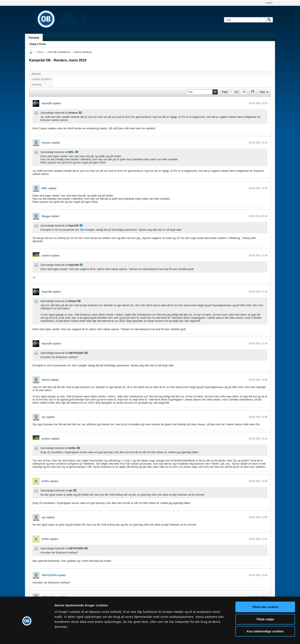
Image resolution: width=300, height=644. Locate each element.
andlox (46, 255)
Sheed (46, 380)
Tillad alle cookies (265, 593)
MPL (44, 188)
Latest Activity (42, 79)
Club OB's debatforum (59, 52)
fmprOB (47, 103)
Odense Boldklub (83, 52)
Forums (34, 38)
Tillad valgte (265, 605)
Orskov (46, 143)
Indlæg (36, 74)
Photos (36, 85)
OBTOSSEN (49, 575)
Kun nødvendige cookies (265, 617)
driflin (45, 481)
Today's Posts (37, 44)
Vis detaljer (217, 636)
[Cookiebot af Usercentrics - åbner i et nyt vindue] (27, 636)
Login (269, 3)
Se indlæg (80, 113)
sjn (44, 417)
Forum (40, 52)
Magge (46, 216)
